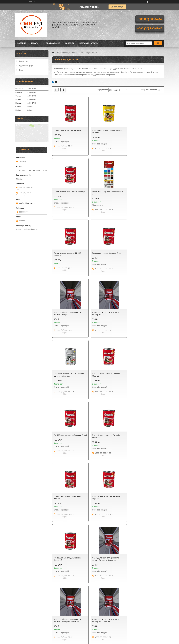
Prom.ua (101, 639)
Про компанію (53, 43)
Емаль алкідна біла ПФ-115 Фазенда (146, 130)
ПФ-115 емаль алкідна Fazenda (67, 130)
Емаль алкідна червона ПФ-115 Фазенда (105, 193)
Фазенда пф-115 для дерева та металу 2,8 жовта (105, 561)
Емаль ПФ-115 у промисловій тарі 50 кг (70, 193)
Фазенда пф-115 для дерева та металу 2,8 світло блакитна (67, 438)
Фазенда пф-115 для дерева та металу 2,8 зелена (67, 561)
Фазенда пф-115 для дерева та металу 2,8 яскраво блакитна (105, 438)
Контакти (70, 43)
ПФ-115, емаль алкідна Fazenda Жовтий (67, 316)
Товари (35, 43)
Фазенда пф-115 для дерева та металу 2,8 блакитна (143, 438)
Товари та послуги (63, 53)
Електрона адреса (24, 630)
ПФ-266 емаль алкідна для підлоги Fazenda (107, 131)
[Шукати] (158, 43)
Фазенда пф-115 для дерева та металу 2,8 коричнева (143, 561)
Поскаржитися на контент (84, 642)
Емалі (75, 53)
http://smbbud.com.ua (27, 203)
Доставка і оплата (89, 43)
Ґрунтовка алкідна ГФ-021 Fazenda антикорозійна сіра (145, 254)
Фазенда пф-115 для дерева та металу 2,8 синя (67, 500)
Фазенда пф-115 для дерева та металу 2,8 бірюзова (105, 500)
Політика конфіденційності (103, 642)
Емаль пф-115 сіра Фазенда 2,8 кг (144, 192)
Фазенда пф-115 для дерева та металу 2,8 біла (105, 254)
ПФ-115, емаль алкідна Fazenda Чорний (105, 377)
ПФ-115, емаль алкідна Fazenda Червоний (144, 316)
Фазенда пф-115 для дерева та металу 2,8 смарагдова (143, 500)
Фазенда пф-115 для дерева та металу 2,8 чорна (67, 254)
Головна (22, 43)
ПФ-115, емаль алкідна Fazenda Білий (105, 316)
